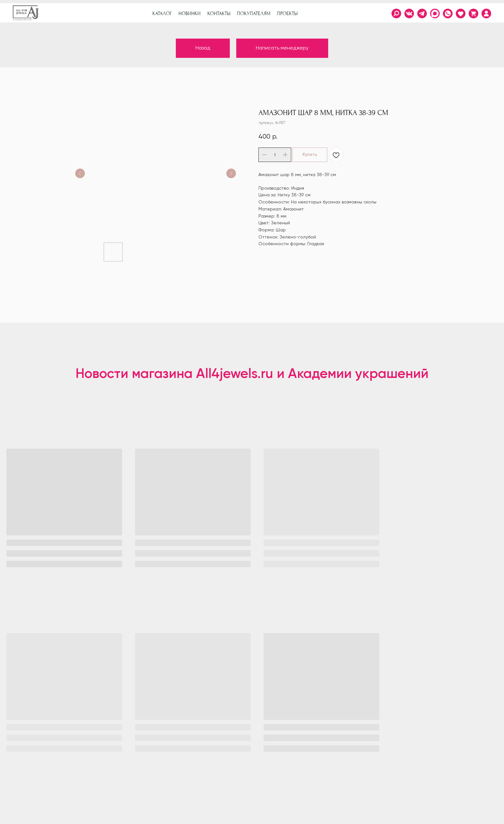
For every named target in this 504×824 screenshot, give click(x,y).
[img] (486, 13)
